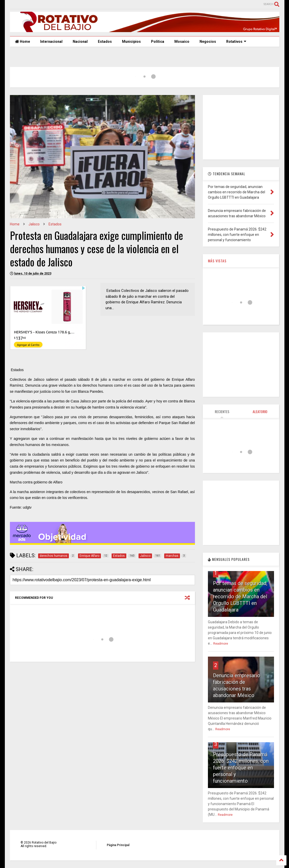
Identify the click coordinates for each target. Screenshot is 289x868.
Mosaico (182, 42)
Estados (105, 42)
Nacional (80, 42)
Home (22, 42)
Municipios (131, 42)
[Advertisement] (241, 127)
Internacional (51, 42)
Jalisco (34, 224)
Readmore (221, 644)
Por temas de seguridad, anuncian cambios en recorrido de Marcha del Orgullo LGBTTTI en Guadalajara (240, 596)
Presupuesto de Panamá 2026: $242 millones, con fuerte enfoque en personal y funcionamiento (241, 768)
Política (158, 42)
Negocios (208, 42)
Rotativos (236, 42)
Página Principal (118, 845)
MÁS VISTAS (217, 261)
